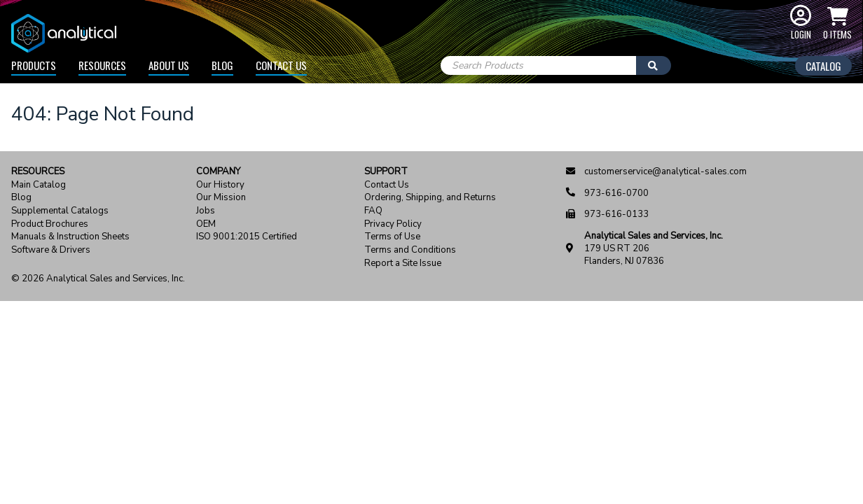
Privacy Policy (393, 224)
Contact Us (281, 65)
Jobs (206, 211)
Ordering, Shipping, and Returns (430, 198)
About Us (169, 65)
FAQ (373, 211)
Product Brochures (50, 224)
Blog (222, 65)
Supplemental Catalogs (60, 211)
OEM (206, 224)
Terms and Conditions (410, 250)
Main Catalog (39, 185)
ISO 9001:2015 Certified (247, 237)
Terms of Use (392, 237)
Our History (220, 185)
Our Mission (221, 198)
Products (34, 65)
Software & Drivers (51, 250)
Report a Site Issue (403, 264)
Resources (102, 65)
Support (386, 172)
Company (218, 172)
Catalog (823, 66)
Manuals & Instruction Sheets (70, 237)
